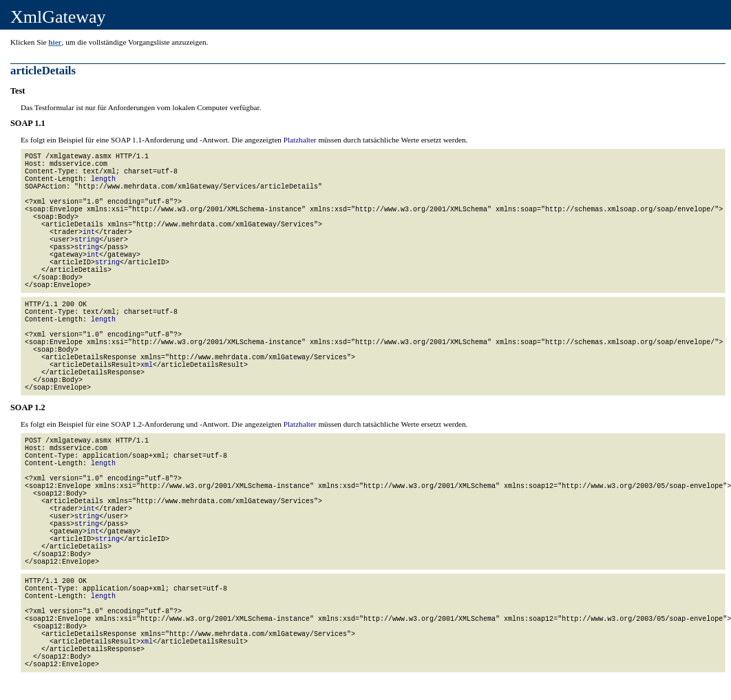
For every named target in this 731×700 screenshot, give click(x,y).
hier (55, 42)
